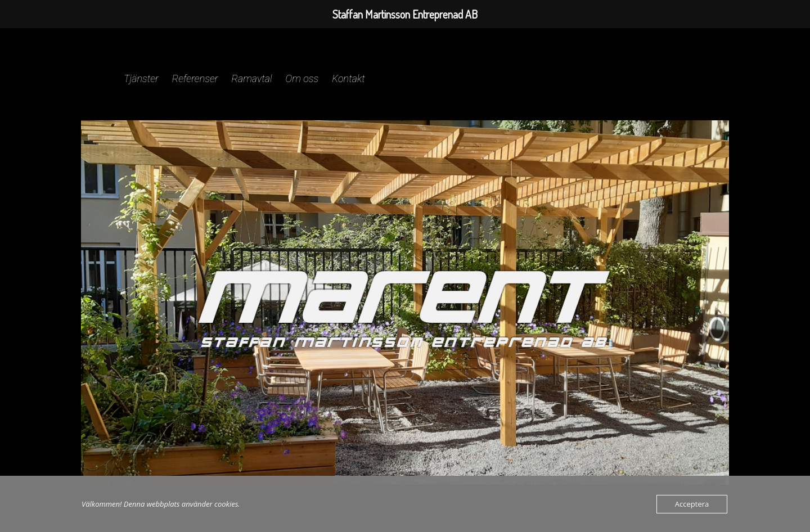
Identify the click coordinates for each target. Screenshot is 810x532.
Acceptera (692, 504)
